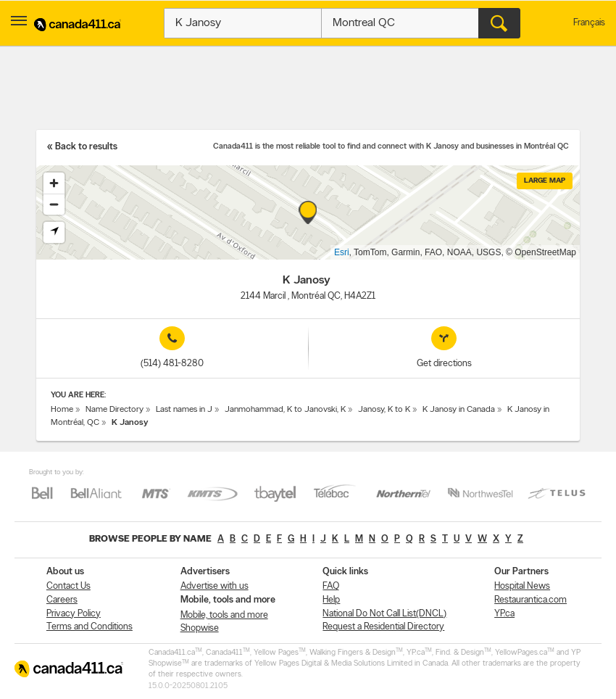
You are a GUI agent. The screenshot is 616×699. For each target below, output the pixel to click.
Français (589, 23)
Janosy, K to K (384, 410)
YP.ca (504, 614)
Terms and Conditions (90, 627)
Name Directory (115, 410)
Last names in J (184, 410)
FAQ (331, 586)
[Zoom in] (54, 183)
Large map (545, 181)
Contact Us (68, 586)
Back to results (86, 147)
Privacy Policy (74, 614)
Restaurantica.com (530, 600)
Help (331, 600)
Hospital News (522, 586)
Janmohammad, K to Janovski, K (285, 410)
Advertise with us (215, 586)
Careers (62, 600)
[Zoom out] (54, 204)
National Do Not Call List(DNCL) (384, 614)
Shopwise (200, 628)
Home (62, 410)
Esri (342, 252)
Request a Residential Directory (383, 627)
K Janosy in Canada (459, 410)
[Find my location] (54, 232)
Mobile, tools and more (224, 615)
